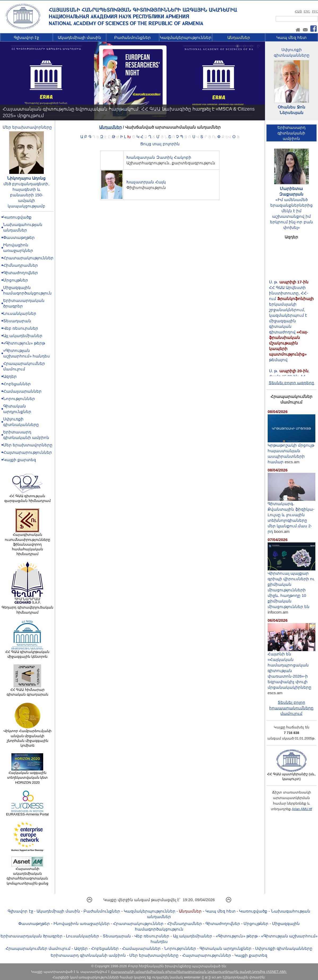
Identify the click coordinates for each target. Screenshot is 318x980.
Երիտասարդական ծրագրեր (32, 936)
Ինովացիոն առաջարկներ (82, 924)
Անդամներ (239, 37)
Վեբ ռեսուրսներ (21, 328)
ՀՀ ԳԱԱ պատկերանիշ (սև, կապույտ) (291, 775)
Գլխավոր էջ (26, 37)
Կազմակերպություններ (186, 37)
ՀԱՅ (298, 11)
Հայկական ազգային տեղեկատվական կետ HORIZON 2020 (28, 776)
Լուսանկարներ (20, 313)
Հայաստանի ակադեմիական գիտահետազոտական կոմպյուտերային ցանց (28, 874)
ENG (307, 11)
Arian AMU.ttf (302, 809)
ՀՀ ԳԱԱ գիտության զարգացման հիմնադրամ (27, 497)
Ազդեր (10, 376)
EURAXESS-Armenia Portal (27, 813)
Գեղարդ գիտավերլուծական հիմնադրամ (27, 608)
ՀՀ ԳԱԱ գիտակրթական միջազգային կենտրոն (27, 652)
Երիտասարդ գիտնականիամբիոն (291, 133)
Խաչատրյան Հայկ (146, 182)
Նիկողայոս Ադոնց (26, 178)
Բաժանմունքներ (132, 37)
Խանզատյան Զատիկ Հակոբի (159, 157)
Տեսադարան (17, 321)
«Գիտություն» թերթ (24, 343)
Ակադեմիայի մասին (79, 37)
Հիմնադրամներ (21, 265)
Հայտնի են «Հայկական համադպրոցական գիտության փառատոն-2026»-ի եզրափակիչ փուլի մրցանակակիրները (291, 668)
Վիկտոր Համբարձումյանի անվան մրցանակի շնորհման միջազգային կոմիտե (27, 736)
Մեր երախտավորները (27, 127)
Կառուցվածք (17, 217)
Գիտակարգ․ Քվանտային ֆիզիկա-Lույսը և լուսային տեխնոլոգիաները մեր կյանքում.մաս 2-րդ (291, 515)
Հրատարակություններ (28, 258)
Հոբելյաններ (17, 384)
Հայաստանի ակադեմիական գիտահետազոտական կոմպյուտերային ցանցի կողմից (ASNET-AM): (199, 972)
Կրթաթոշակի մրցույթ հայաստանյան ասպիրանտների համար (291, 451)
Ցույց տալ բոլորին (160, 144)
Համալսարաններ (22, 391)
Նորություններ (19, 399)
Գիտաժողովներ (21, 273)
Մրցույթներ (16, 280)
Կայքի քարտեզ (20, 460)
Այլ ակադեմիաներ (23, 336)
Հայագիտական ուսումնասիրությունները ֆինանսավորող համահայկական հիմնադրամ (27, 543)
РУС (315, 11)
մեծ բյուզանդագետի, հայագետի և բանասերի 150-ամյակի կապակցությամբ (26, 195)
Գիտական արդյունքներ (226, 948)
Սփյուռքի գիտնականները (284, 948)
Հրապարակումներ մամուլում (38, 948)
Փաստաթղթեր (19, 237)
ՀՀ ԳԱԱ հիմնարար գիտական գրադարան (27, 690)
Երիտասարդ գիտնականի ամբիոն (88, 955)
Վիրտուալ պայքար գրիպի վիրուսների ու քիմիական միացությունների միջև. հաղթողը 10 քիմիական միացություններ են (291, 588)
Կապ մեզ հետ (291, 37)
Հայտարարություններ (28, 452)
